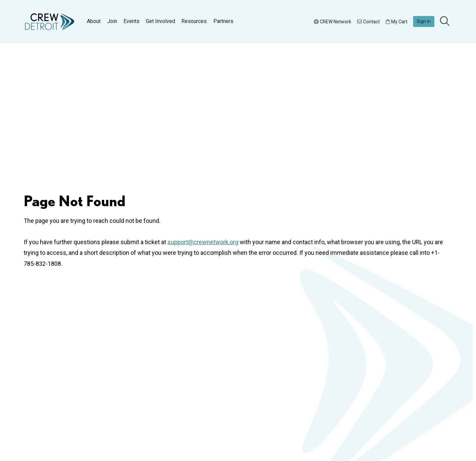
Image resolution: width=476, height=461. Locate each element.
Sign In (424, 21)
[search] (445, 22)
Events (131, 21)
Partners (223, 21)
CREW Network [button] (333, 22)
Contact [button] (368, 22)
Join (112, 21)
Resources (194, 21)
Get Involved (160, 21)
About (94, 21)
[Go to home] (50, 22)
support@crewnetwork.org (203, 242)
